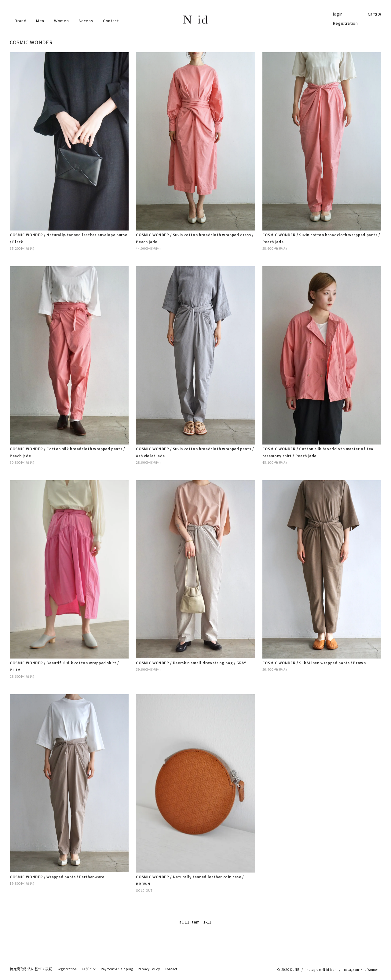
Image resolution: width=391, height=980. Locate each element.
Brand (20, 21)
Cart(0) (375, 14)
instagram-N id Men (321, 970)
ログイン (89, 969)
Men (40, 21)
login (338, 14)
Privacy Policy (149, 969)
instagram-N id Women (361, 970)
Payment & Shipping (117, 969)
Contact (111, 21)
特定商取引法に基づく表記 (31, 969)
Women (61, 21)
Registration (345, 23)
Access (86, 21)
